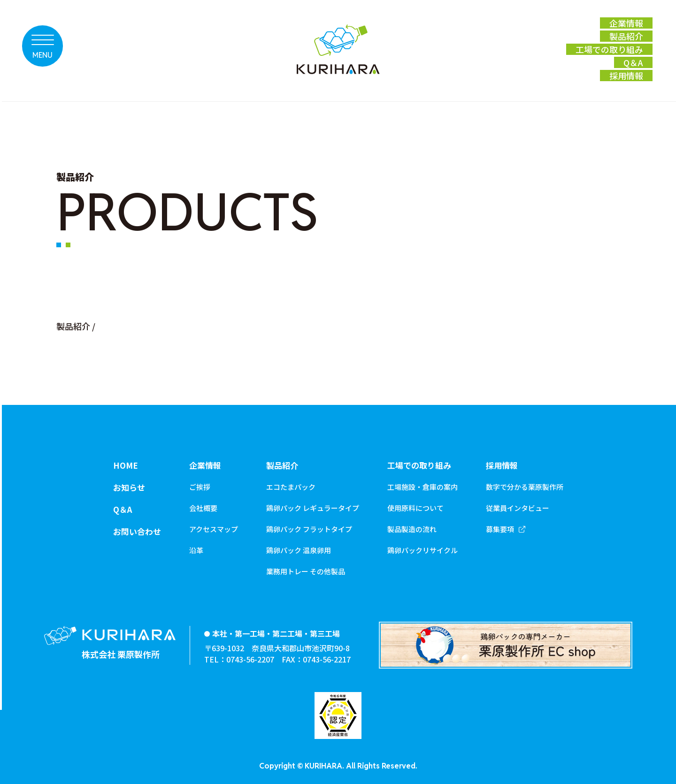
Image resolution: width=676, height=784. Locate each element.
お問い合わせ (137, 531)
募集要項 (500, 529)
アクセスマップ (214, 529)
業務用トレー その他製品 (306, 571)
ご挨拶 (200, 487)
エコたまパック (291, 487)
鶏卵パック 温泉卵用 (299, 550)
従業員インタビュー (518, 508)
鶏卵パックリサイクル (422, 550)
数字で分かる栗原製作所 (525, 487)
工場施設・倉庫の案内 (422, 487)
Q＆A (123, 509)
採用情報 (502, 465)
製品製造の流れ (412, 529)
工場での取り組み (419, 465)
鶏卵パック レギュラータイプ (313, 508)
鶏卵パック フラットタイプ (309, 529)
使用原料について (415, 508)
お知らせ (129, 487)
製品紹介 (73, 326)
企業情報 (205, 465)
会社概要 (203, 508)
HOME (126, 465)
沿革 (196, 550)
